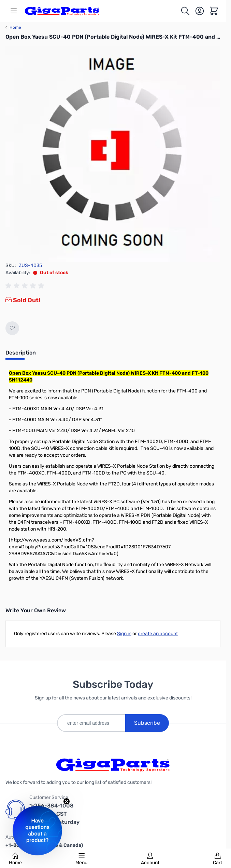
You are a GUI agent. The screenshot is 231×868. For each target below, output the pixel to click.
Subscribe (147, 723)
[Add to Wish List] (12, 328)
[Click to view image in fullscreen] (113, 154)
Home (15, 859)
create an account (158, 634)
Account (150, 859)
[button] (37, 831)
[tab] (21, 355)
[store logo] (62, 11)
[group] (26, 286)
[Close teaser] (67, 801)
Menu (81, 859)
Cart (218, 859)
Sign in (124, 634)
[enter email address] (91, 723)
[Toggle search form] (185, 11)
